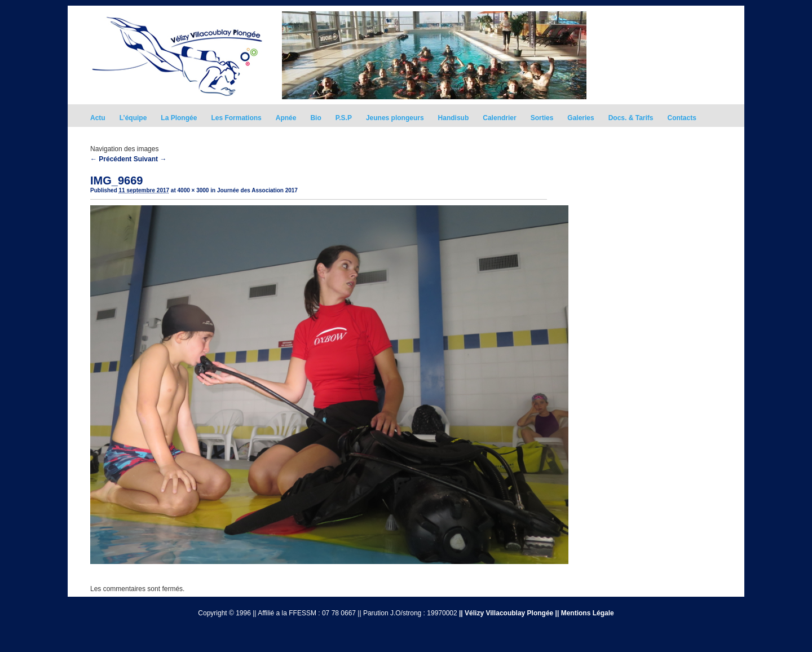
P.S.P (344, 118)
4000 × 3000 (193, 190)
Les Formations (236, 118)
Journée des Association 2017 (257, 190)
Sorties (542, 118)
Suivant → (150, 159)
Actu (98, 118)
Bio (315, 118)
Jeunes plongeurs (395, 118)
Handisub (454, 118)
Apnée (286, 118)
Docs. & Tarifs (631, 118)
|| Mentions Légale (585, 613)
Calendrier (499, 118)
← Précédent (111, 159)
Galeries (581, 118)
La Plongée (179, 118)
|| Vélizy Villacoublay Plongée (506, 613)
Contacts (682, 118)
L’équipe (133, 118)
